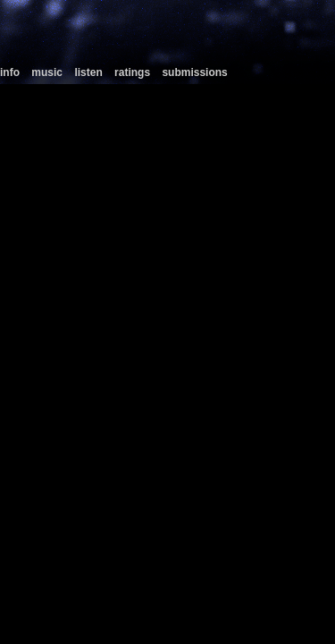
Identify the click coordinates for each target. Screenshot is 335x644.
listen (88, 72)
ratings (132, 72)
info (10, 72)
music (47, 72)
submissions (194, 72)
